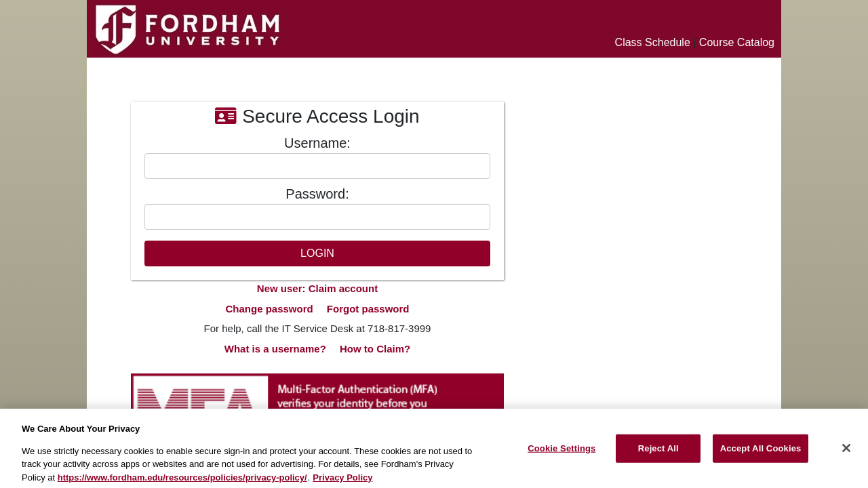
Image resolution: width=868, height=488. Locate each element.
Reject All (658, 454)
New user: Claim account (317, 288)
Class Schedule (653, 42)
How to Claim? (375, 349)
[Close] (846, 454)
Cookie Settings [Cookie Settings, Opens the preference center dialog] (561, 454)
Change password (269, 309)
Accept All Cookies (761, 454)
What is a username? (275, 349)
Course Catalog (737, 42)
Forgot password (368, 309)
